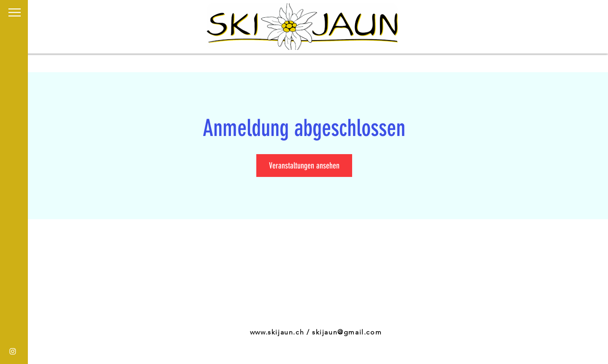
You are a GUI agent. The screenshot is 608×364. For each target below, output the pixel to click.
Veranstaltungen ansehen (304, 166)
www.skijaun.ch (277, 332)
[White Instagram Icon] (13, 351)
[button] (15, 12)
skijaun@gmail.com (347, 332)
